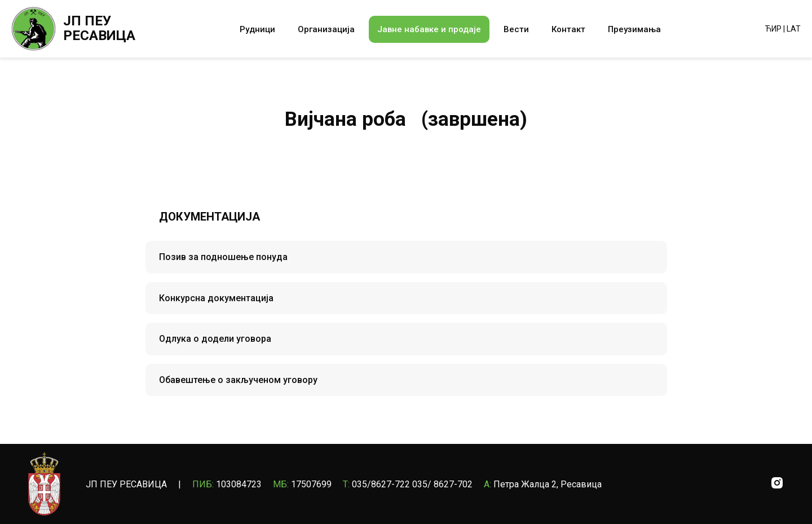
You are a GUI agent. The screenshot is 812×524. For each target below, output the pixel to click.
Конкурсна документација (216, 298)
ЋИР (773, 29)
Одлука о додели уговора (215, 339)
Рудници (257, 29)
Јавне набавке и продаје (429, 29)
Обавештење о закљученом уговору (238, 380)
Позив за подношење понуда (223, 257)
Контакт (568, 29)
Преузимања (634, 29)
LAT (794, 29)
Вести (516, 29)
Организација (326, 29)
